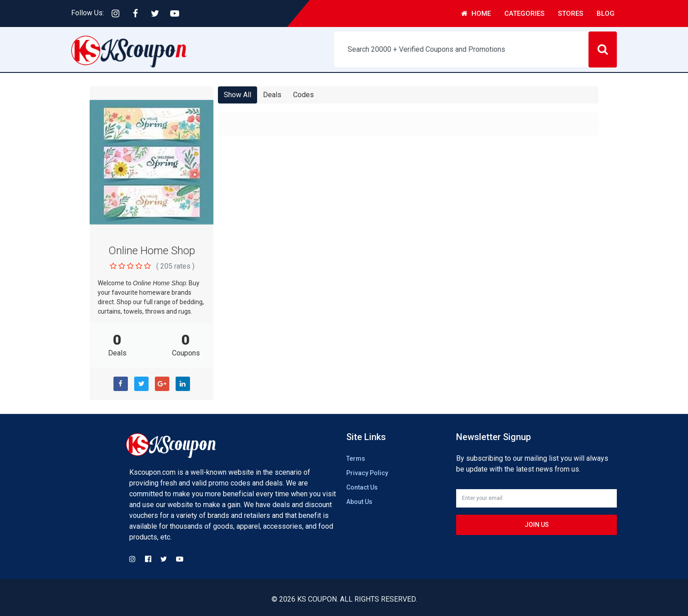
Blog (606, 13)
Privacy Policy (367, 473)
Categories (524, 13)
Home (476, 13)
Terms (356, 459)
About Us (359, 502)
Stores (570, 13)
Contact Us (362, 487)
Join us (537, 525)
